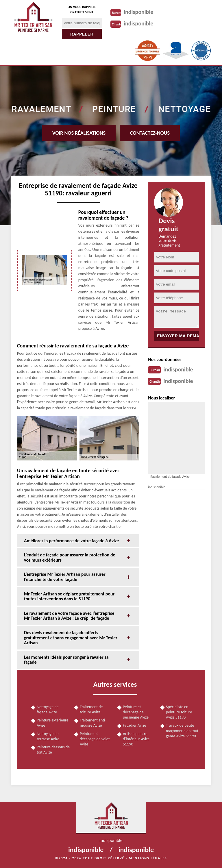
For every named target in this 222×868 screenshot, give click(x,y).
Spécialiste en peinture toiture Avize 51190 (179, 712)
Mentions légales (148, 858)
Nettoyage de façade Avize (48, 709)
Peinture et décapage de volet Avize (95, 739)
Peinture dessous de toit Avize (53, 750)
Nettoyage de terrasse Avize (48, 736)
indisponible (138, 12)
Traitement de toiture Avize (91, 709)
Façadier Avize (134, 725)
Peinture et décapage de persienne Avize (136, 712)
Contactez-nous (150, 133)
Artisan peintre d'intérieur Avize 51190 (136, 739)
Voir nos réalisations (79, 133)
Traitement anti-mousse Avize (93, 723)
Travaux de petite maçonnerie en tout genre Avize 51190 (182, 731)
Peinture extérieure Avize (53, 723)
